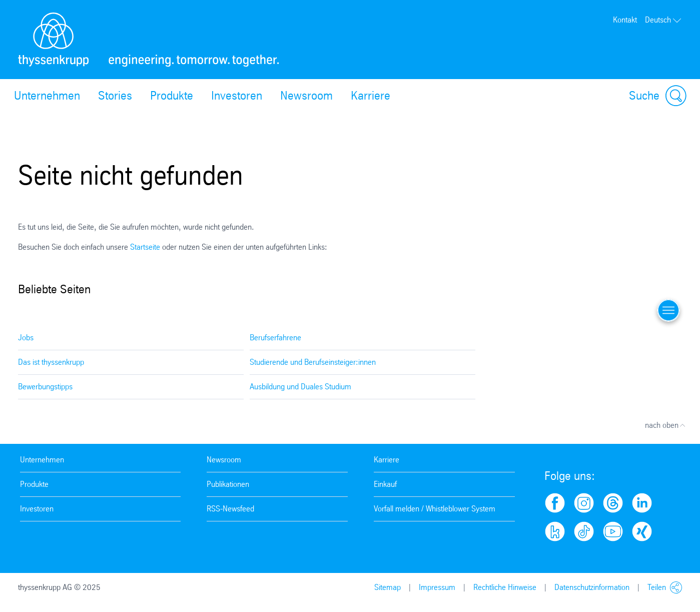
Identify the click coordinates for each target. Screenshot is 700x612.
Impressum (437, 587)
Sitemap (388, 587)
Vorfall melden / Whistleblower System (435, 509)
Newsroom (306, 96)
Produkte (172, 96)
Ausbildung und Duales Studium (300, 387)
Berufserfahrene (275, 338)
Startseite (146, 247)
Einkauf (385, 484)
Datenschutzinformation (592, 587)
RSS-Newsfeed (230, 509)
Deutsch (663, 20)
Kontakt (625, 20)
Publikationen (228, 484)
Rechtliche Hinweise (505, 587)
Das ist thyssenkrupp (51, 362)
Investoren (237, 96)
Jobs (26, 338)
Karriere (371, 96)
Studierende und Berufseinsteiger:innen (313, 362)
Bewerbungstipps (45, 387)
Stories (115, 96)
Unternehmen (47, 96)
